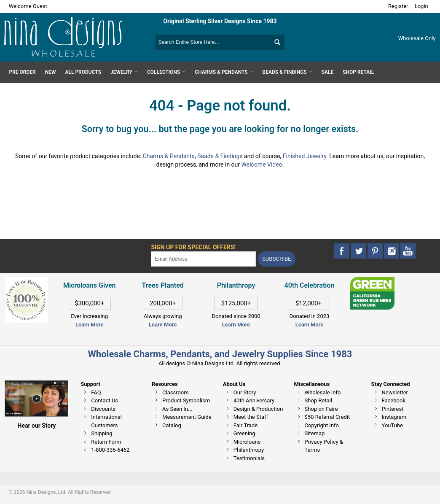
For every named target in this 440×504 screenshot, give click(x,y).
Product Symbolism (186, 400)
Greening (244, 433)
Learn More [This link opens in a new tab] (163, 325)
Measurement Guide (187, 417)
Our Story (245, 392)
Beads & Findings (220, 156)
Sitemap (315, 433)
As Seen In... (177, 409)
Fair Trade (245, 425)
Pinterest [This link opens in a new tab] (393, 409)
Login (421, 6)
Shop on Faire (321, 409)
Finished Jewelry (305, 156)
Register (398, 6)
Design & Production (258, 409)
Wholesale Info (323, 392)
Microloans (247, 442)
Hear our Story (37, 426)
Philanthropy (249, 450)
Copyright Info (322, 425)
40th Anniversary (254, 400)
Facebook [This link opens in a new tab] (394, 400)
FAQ (96, 392)
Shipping (102, 433)
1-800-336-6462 (110, 450)
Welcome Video (262, 164)
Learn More (89, 325)
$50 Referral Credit (327, 417)
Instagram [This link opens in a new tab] (394, 417)
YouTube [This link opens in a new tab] (393, 425)
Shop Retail (318, 400)
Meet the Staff (251, 417)
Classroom (176, 392)
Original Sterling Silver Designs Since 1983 (220, 21)
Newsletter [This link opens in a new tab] (395, 392)
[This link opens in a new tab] (372, 281)
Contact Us (105, 400)
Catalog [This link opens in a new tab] (172, 425)
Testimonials (249, 458)
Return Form (106, 442)
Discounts (103, 409)
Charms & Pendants (169, 156)
